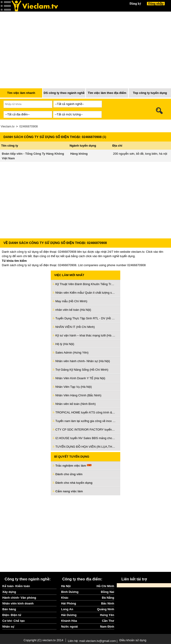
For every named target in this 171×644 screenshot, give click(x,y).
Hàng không (79, 154)
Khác (65, 598)
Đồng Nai (108, 592)
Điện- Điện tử (12, 615)
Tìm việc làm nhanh (21, 93)
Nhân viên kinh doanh (18, 603)
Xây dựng (9, 592)
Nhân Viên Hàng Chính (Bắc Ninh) (78, 395)
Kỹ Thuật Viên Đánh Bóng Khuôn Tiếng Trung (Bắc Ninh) (85, 284)
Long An (67, 609)
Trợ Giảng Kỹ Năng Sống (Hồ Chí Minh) (82, 370)
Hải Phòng (69, 603)
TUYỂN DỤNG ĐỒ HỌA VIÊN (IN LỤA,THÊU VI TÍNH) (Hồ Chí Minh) (85, 447)
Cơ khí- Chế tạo (13, 621)
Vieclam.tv (8, 126)
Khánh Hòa (69, 621)
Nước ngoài (70, 627)
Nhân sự (8, 627)
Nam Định (107, 627)
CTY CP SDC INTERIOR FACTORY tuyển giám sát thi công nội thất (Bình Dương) (85, 430)
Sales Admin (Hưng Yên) (72, 353)
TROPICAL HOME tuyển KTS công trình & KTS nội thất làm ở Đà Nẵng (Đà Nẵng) (85, 412)
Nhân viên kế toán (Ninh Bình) (76, 404)
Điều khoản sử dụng (133, 640)
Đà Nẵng (108, 598)
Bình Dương (70, 592)
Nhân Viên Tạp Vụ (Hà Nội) (74, 387)
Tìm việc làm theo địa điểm (107, 93)
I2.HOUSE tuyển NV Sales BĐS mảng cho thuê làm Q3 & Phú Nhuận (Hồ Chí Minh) (85, 438)
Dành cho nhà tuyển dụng (74, 483)
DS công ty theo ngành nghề (64, 93)
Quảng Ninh (106, 609)
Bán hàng (9, 609)
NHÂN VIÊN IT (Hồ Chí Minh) (75, 327)
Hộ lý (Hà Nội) (65, 344)
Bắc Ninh (108, 603)
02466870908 (29, 126)
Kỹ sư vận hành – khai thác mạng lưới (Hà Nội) (85, 335)
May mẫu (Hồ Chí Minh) (71, 301)
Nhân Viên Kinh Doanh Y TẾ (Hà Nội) (80, 378)
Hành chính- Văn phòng (19, 598)
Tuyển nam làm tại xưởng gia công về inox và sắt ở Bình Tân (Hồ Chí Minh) (85, 421)
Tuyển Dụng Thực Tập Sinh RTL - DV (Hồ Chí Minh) (85, 318)
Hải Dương (69, 615)
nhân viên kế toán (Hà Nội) (73, 310)
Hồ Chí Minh (105, 586)
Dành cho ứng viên (69, 474)
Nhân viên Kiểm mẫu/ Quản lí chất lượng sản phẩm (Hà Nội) (85, 293)
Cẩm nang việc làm (69, 491)
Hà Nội (66, 586)
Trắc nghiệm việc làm (73, 466)
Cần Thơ (108, 621)
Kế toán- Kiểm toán (16, 586)
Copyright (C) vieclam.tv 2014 (43, 640)
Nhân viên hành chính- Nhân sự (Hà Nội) (83, 361)
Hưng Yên (107, 615)
